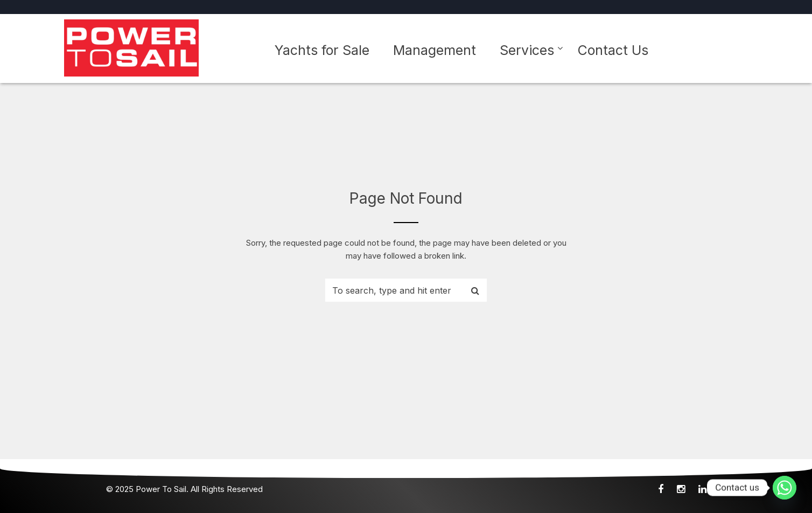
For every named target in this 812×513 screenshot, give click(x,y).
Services (527, 50)
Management (435, 50)
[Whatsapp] (785, 488)
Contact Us (613, 50)
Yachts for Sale (322, 50)
